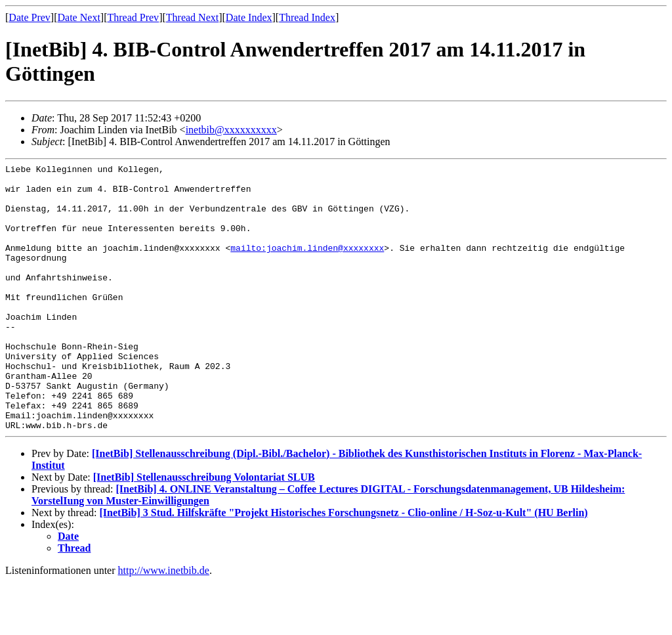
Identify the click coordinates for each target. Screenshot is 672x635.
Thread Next (192, 17)
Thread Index (307, 17)
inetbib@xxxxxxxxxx (231, 130)
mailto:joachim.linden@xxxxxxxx (307, 265)
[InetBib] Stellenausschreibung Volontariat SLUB (204, 530)
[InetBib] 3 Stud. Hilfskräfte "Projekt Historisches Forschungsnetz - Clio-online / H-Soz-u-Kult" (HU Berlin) (344, 566)
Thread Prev (133, 17)
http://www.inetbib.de (164, 624)
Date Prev (30, 17)
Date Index (249, 17)
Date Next (79, 17)
